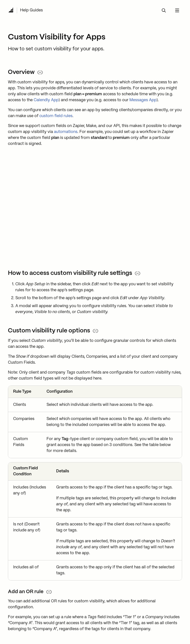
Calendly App (46, 100)
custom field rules (56, 116)
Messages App (143, 100)
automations (66, 132)
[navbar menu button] (177, 10)
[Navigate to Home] (11, 10)
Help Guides (31, 10)
